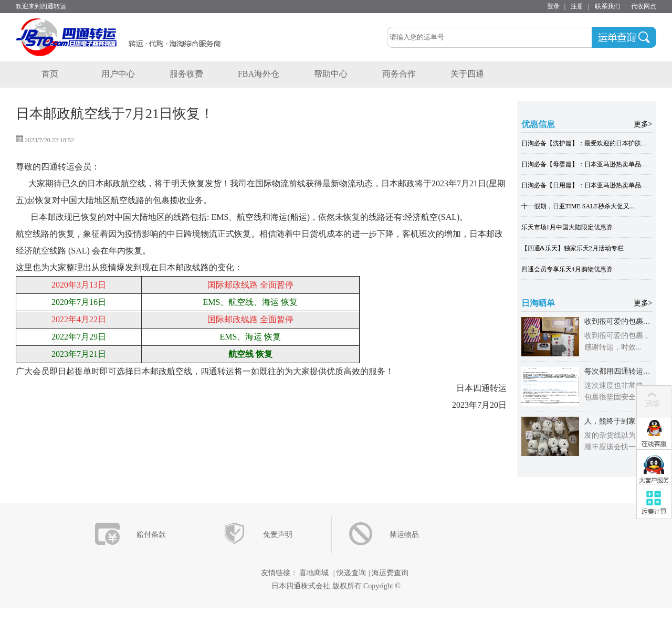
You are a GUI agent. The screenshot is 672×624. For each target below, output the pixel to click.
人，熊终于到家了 (614, 421)
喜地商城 (314, 573)
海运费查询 (390, 573)
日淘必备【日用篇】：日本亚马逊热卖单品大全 (587, 185)
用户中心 (118, 74)
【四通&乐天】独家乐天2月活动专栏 (573, 248)
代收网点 (644, 6)
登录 (553, 6)
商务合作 (399, 74)
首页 (50, 74)
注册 (577, 6)
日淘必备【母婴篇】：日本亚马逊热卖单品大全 (587, 164)
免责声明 (278, 535)
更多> (643, 124)
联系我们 (607, 6)
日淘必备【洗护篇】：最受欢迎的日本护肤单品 (587, 143)
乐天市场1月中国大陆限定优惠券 (567, 227)
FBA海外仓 (259, 74)
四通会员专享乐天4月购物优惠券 (567, 269)
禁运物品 (404, 535)
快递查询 (351, 573)
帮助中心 (331, 74)
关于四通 (467, 74)
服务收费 (186, 74)
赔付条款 (151, 535)
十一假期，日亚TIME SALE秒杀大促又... (578, 206)
